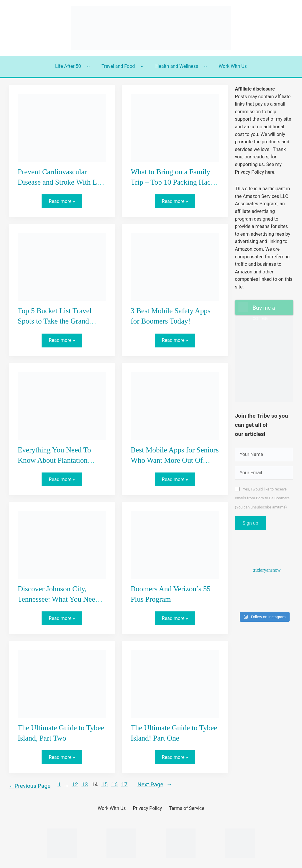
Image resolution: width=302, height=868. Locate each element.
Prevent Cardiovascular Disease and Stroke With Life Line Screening (61, 182)
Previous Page (30, 786)
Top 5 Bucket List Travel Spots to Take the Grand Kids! (55, 321)
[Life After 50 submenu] (88, 66)
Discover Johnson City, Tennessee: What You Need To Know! (58, 599)
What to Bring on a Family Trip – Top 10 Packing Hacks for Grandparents (174, 182)
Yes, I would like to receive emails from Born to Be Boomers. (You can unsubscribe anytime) (263, 498)
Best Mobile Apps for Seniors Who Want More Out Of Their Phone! (175, 460)
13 (85, 784)
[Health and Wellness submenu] (206, 66)
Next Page (155, 785)
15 (105, 784)
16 (114, 784)
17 (124, 784)
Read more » (64, 203)
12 (75, 784)
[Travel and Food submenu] (142, 66)
